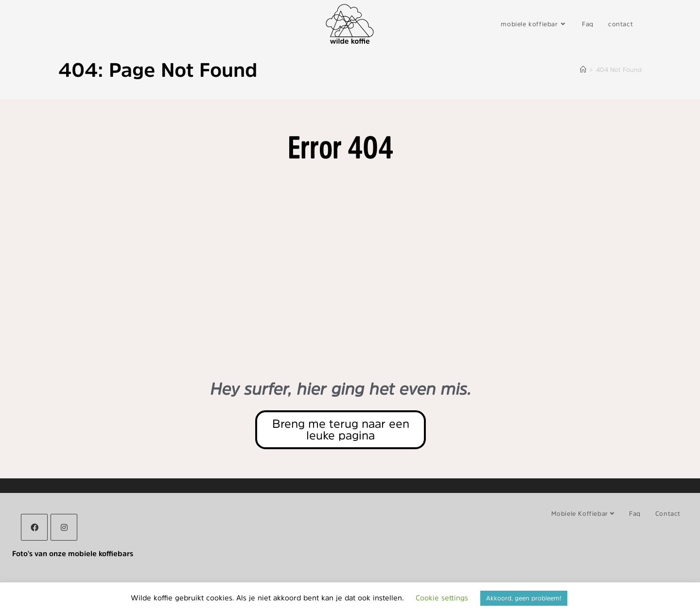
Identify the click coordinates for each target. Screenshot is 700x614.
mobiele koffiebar (583, 514)
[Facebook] (34, 527)
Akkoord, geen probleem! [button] (524, 598)
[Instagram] (64, 527)
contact (668, 514)
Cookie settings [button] (442, 598)
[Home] (583, 70)
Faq (635, 514)
